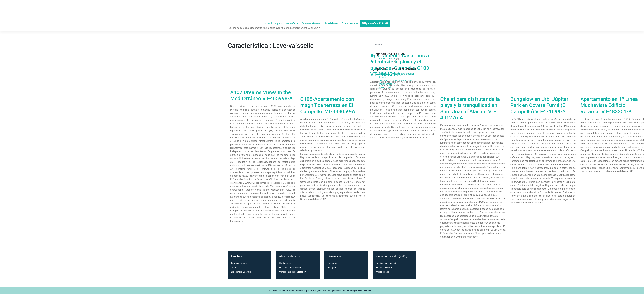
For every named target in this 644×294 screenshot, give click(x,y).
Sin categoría (386, 62)
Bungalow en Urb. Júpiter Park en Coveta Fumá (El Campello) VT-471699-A (539, 105)
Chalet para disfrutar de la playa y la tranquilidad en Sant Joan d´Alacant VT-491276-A (470, 108)
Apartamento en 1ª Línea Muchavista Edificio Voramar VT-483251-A (609, 105)
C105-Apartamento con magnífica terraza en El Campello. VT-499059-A (328, 105)
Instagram (332, 267)
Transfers (235, 267)
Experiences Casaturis (241, 272)
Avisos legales (383, 272)
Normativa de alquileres (290, 267)
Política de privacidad (386, 263)
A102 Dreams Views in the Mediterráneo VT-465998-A (261, 95)
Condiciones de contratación (293, 272)
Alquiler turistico (387, 59)
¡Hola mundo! (386, 87)
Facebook (332, 263)
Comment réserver (240, 263)
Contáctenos (285, 263)
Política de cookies (385, 267)
